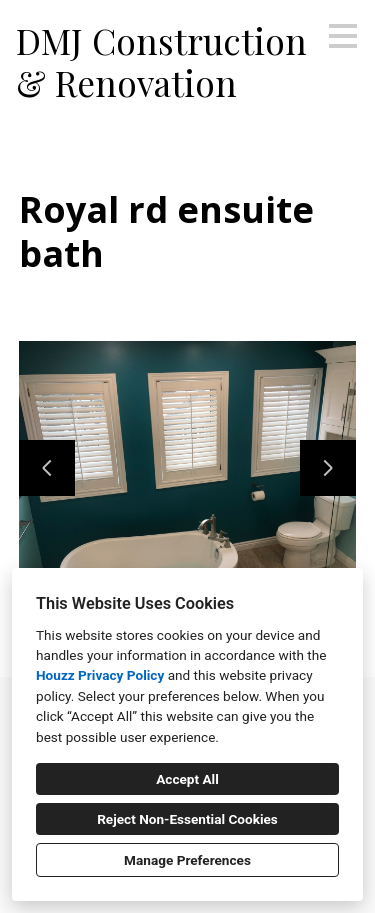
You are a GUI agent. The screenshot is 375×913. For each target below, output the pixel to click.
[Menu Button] (343, 36)
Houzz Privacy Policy (100, 675)
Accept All (187, 779)
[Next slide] (328, 468)
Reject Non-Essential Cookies (187, 819)
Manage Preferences (187, 860)
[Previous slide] (47, 468)
